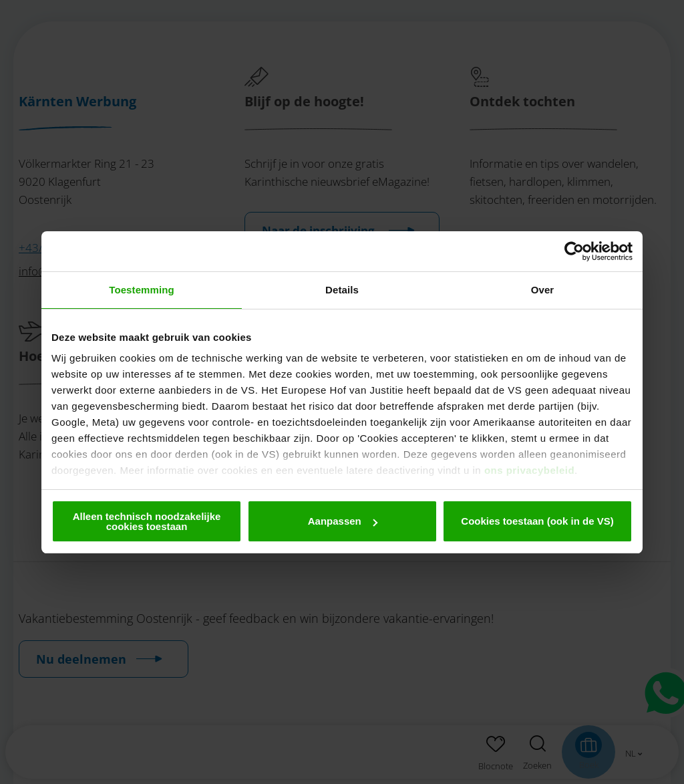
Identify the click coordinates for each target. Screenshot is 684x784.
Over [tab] (543, 290)
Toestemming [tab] (142, 290)
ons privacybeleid (529, 470)
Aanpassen (343, 521)
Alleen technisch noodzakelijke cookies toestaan (147, 521)
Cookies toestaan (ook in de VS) (537, 521)
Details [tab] (342, 290)
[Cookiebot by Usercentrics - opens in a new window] (574, 251)
